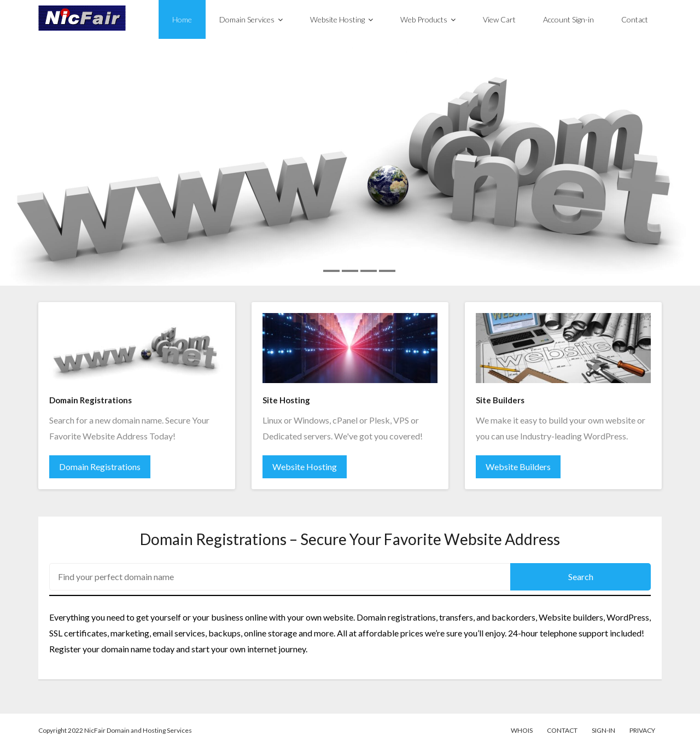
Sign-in (603, 730)
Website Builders (518, 467)
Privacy (642, 730)
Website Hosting (305, 467)
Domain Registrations (100, 467)
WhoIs (522, 730)
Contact (562, 730)
